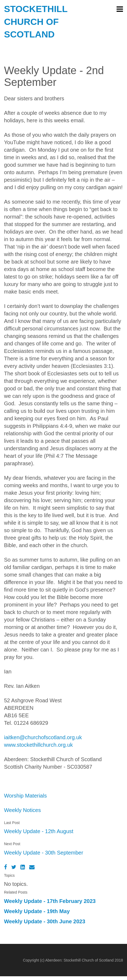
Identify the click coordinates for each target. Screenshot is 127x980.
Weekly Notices (22, 810)
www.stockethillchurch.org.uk (38, 745)
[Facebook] (5, 867)
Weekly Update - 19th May (37, 911)
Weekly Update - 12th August (39, 831)
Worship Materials (25, 796)
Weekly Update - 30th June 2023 (45, 921)
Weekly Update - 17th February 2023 (50, 901)
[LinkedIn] (23, 867)
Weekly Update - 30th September (44, 853)
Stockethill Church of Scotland (36, 22)
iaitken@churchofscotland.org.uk (43, 737)
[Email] (32, 867)
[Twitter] (14, 867)
